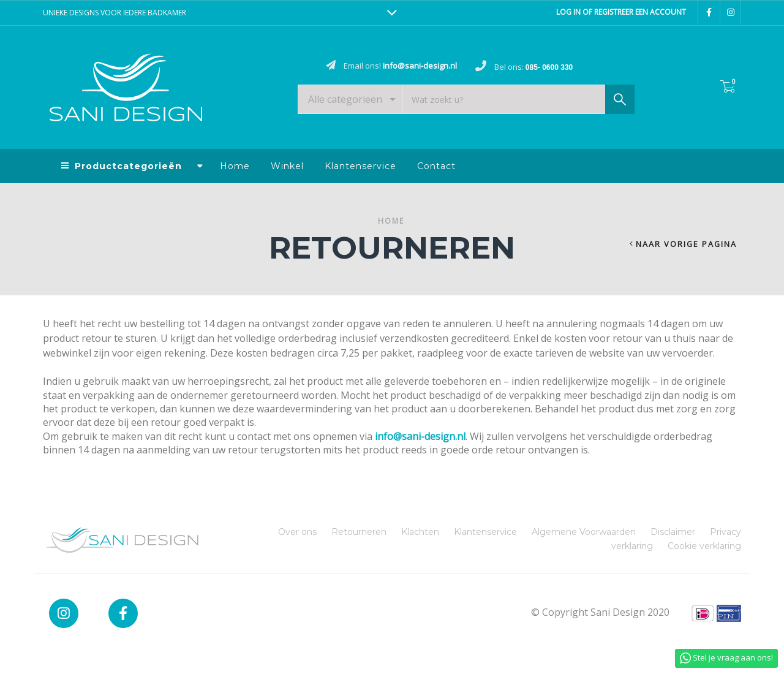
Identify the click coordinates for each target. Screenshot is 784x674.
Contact (436, 166)
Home (235, 166)
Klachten (420, 532)
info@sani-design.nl (420, 436)
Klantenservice (360, 166)
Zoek (620, 102)
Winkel (287, 166)
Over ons (297, 532)
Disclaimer (673, 532)
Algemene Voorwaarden (584, 532)
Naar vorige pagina (686, 244)
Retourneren (359, 532)
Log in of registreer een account (621, 12)
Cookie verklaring (704, 546)
